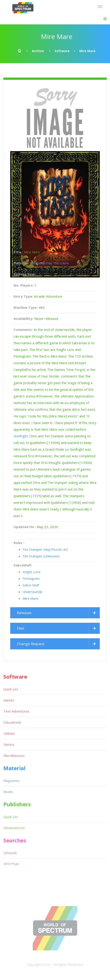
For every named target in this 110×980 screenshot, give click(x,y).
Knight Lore (31, 572)
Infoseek (10, 853)
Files (21, 628)
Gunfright (21, 436)
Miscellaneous (14, 755)
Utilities (9, 733)
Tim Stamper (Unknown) (41, 556)
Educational (12, 722)
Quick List (11, 689)
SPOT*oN (11, 864)
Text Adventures (16, 711)
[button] (105, 19)
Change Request (31, 644)
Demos (9, 744)
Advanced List (14, 828)
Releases (24, 613)
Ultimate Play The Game (50, 263)
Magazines (12, 781)
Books (8, 792)
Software (62, 51)
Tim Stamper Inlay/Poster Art (45, 549)
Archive (38, 51)
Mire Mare (30, 598)
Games (9, 700)
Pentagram (31, 578)
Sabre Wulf (31, 585)
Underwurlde (33, 592)
